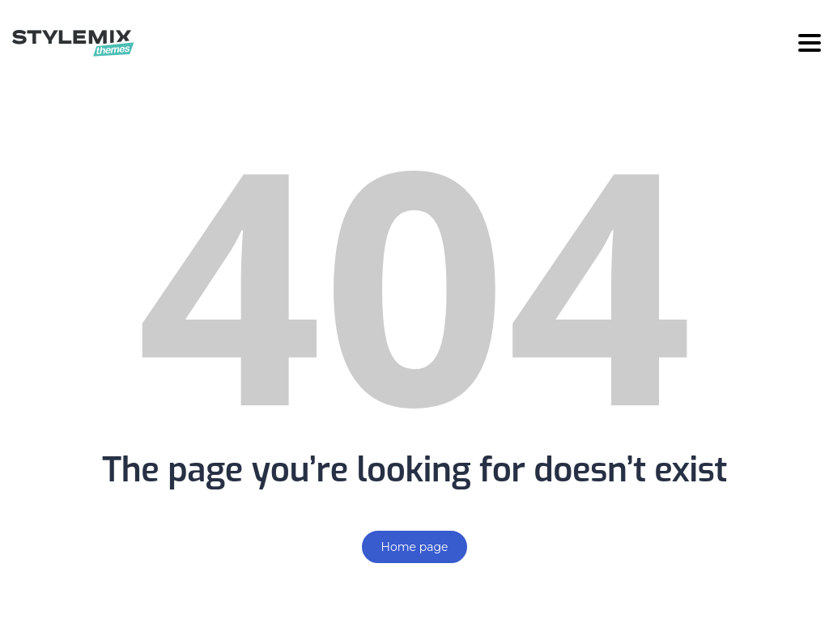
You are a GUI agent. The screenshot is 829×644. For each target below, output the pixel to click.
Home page (415, 547)
